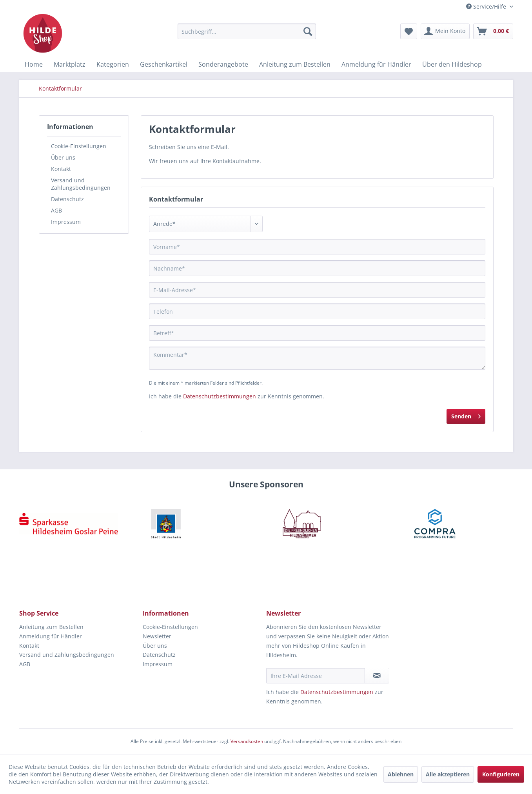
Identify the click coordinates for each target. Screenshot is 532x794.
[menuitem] (247, 31)
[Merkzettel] (409, 31)
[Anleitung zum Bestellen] (295, 64)
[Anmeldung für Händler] (376, 64)
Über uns (63, 157)
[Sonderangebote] (223, 64)
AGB (56, 210)
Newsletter (157, 636)
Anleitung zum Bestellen (51, 627)
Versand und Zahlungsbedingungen (81, 184)
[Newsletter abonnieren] (377, 676)
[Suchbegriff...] (247, 31)
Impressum (66, 222)
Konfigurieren (501, 774)
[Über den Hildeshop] (452, 64)
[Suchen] (308, 31)
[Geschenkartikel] (164, 64)
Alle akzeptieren (448, 774)
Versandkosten (247, 741)
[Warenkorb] (493, 31)
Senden (466, 415)
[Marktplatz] (70, 64)
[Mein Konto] (445, 31)
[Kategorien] (113, 64)
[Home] (34, 64)
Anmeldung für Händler (51, 636)
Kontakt (61, 169)
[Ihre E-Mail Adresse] (316, 676)
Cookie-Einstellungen (79, 146)
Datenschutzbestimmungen (220, 396)
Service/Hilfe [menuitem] (487, 6)
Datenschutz (67, 199)
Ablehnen (401, 774)
